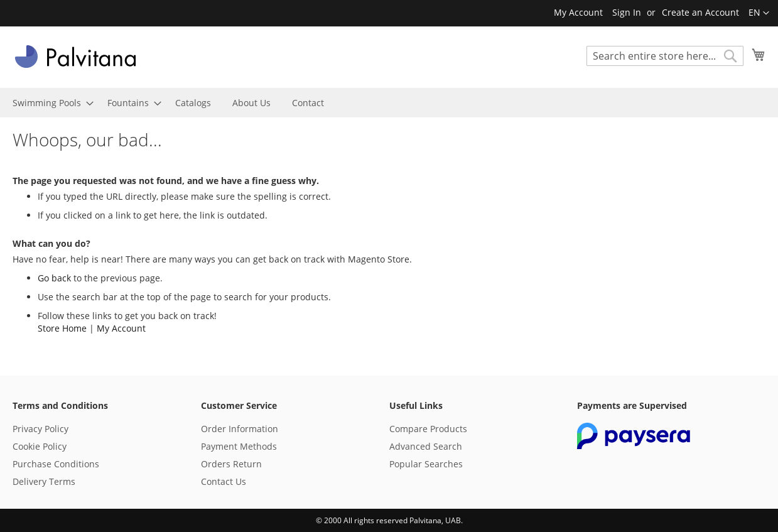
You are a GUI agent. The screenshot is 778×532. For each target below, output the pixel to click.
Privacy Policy (41, 429)
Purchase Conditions (56, 464)
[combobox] (665, 56)
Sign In (627, 12)
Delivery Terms (44, 481)
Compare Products (428, 429)
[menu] (389, 103)
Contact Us (224, 481)
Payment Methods (239, 446)
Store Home (62, 328)
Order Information (240, 429)
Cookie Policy (40, 446)
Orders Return (231, 464)
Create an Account (700, 12)
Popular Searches (426, 464)
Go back (54, 278)
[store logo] (75, 57)
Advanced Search (426, 446)
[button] (759, 13)
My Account (578, 12)
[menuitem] (49, 103)
